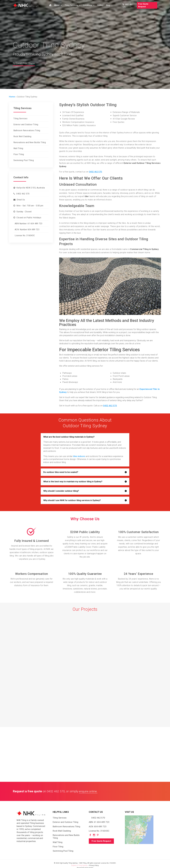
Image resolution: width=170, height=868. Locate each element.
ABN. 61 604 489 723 (99, 822)
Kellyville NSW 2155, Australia (31, 188)
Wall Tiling (18, 148)
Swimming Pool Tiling (24, 160)
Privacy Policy (94, 865)
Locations (89, 5)
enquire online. (88, 791)
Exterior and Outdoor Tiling (26, 124)
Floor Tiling (19, 154)
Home (12, 97)
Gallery (100, 5)
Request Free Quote (25, 63)
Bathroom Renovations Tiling (27, 130)
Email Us (21, 200)
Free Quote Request (143, 5)
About (58, 5)
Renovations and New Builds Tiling (30, 142)
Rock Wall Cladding (22, 136)
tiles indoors (79, 456)
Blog (108, 5)
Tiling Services (73, 5)
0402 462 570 (23, 194)
